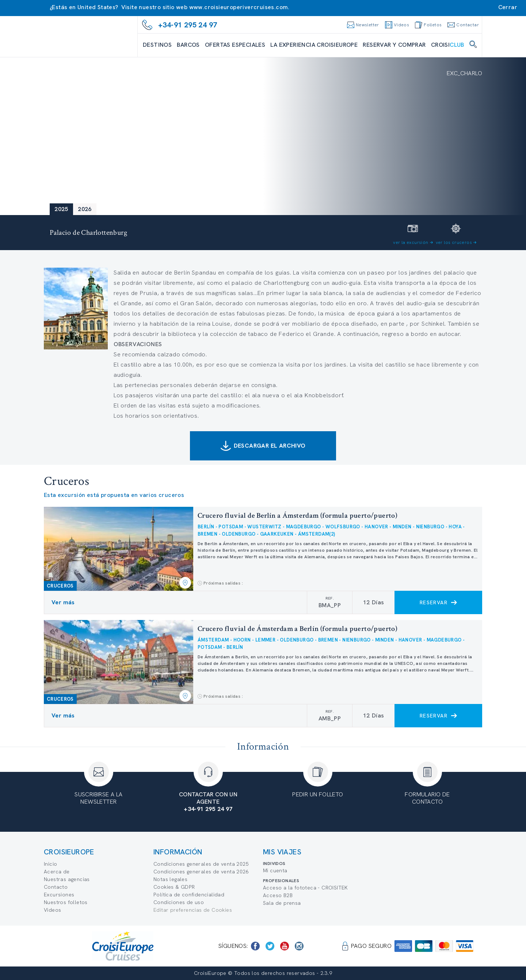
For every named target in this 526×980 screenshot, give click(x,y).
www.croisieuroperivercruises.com (239, 7)
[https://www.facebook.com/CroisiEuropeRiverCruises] (255, 946)
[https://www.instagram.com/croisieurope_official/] (299, 946)
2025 (61, 209)
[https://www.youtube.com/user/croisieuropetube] (285, 946)
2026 (85, 209)
